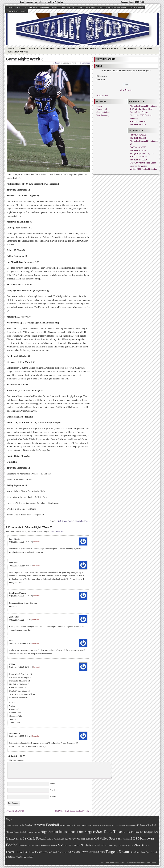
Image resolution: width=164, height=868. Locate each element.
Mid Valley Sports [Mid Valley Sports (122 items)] (105, 838)
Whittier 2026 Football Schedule (144, 169)
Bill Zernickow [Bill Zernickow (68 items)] (105, 826)
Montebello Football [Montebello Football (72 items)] (49, 846)
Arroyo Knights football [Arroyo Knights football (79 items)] (70, 826)
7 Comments (85, 63)
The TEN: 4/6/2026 (138, 125)
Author (21, 49)
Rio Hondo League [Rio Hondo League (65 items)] (111, 846)
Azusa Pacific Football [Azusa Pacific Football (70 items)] (90, 826)
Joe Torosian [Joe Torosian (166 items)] (117, 831)
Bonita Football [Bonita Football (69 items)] (118, 826)
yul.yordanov (152, 862)
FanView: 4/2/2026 (138, 135)
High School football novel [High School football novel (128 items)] (59, 832)
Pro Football (146, 49)
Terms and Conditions (116, 7)
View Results (126, 90)
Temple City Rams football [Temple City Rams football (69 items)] (141, 852)
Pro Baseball (130, 49)
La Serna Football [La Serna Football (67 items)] (53, 839)
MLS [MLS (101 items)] (134, 839)
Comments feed (103, 112)
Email (52, 790)
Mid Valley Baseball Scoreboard (144, 106)
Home (9, 7)
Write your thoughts (16, 760)
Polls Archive (102, 96)
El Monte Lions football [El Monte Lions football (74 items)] (16, 832)
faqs (24, 11)
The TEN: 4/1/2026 (138, 151)
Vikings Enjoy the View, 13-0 (142, 154)
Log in (99, 106)
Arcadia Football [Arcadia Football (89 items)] (25, 825)
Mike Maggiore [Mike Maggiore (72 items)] (124, 839)
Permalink (37, 542)
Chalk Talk (33, 49)
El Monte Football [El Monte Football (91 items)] (147, 825)
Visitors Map (137, 7)
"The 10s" (11, 49)
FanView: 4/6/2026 (138, 122)
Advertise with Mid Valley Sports (42, 7)
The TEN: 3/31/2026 (139, 160)
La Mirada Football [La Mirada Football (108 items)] (34, 838)
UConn (102, 80)
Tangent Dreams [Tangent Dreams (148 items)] (118, 852)
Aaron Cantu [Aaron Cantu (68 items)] (11, 826)
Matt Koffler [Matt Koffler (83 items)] (87, 839)
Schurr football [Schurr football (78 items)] (24, 852)
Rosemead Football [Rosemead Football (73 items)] (127, 846)
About (18, 7)
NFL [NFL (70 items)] (67, 846)
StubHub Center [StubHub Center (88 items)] (97, 852)
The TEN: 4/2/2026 (138, 138)
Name (52, 784)
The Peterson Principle (17, 52)
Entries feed (102, 109)
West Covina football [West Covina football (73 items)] (24, 857)
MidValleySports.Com (110, 862)
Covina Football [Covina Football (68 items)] (131, 826)
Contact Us (12, 11)
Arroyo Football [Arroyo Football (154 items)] (46, 825)
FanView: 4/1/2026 (138, 147)
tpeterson (57, 63)
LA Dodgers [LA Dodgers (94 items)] (147, 832)
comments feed (58, 532)
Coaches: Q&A (48, 49)
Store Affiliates (94, 7)
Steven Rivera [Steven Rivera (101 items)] (80, 852)
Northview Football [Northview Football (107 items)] (92, 845)
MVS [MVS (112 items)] (61, 845)
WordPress (132, 862)
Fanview (72, 49)
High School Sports (111, 49)
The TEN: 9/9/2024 (16, 811)
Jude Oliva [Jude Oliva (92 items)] (134, 832)
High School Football (89, 49)
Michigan (102, 76)
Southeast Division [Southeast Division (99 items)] (41, 852)
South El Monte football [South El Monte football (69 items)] (62, 852)
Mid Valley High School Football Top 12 (72, 811)
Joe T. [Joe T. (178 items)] (101, 831)
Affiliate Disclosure (72, 7)
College (61, 49)
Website (53, 797)
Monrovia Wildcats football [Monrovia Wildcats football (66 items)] (30, 846)
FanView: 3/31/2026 (139, 157)
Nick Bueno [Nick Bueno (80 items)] (75, 845)
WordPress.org (103, 115)
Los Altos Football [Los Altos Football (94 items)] (70, 839)
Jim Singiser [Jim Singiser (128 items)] (87, 832)
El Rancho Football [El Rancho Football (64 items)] (34, 832)
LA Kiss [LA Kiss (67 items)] (19, 839)
